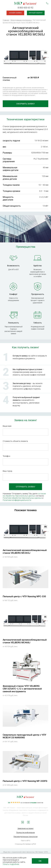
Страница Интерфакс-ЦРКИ (26, 844)
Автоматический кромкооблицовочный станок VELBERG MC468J (25, 641)
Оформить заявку (26, 104)
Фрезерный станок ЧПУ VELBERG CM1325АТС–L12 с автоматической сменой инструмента (22, 689)
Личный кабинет (36, 13)
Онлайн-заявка (15, 13)
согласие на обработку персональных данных (24, 495)
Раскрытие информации (26, 833)
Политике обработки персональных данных (22, 498)
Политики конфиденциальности (17, 500)
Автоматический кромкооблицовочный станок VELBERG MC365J (25, 552)
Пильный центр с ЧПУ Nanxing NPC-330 (24, 596)
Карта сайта (26, 841)
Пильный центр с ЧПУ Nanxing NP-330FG (25, 781)
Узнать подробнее (11, 864)
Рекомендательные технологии (26, 837)
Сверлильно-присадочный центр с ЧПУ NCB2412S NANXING (24, 736)
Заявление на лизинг (26, 828)
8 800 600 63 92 (26, 8)
